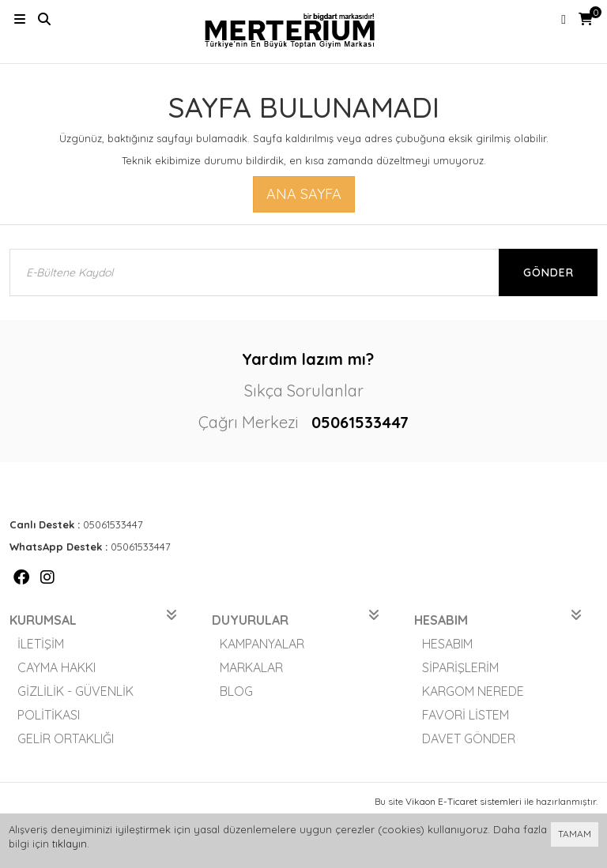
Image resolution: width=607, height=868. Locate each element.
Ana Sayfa (304, 194)
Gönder (549, 272)
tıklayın (70, 844)
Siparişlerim (460, 667)
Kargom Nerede (473, 691)
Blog (236, 691)
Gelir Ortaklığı (66, 738)
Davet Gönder (469, 738)
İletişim (41, 644)
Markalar (251, 667)
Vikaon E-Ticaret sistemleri (464, 801)
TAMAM (575, 834)
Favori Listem (466, 715)
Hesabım (447, 644)
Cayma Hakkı (57, 667)
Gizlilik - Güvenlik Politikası (75, 703)
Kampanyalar (262, 644)
